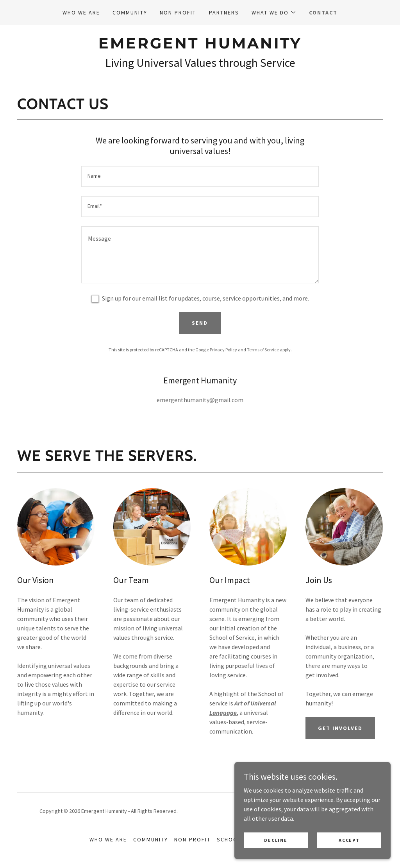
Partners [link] (224, 13)
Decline (276, 851)
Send (200, 323)
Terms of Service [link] (263, 350)
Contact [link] (323, 13)
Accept (349, 851)
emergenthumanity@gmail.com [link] (200, 400)
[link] (200, 46)
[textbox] (200, 176)
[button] (274, 13)
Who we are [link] (81, 13)
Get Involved (340, 728)
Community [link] (130, 13)
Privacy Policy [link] (223, 350)
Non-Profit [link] (178, 13)
